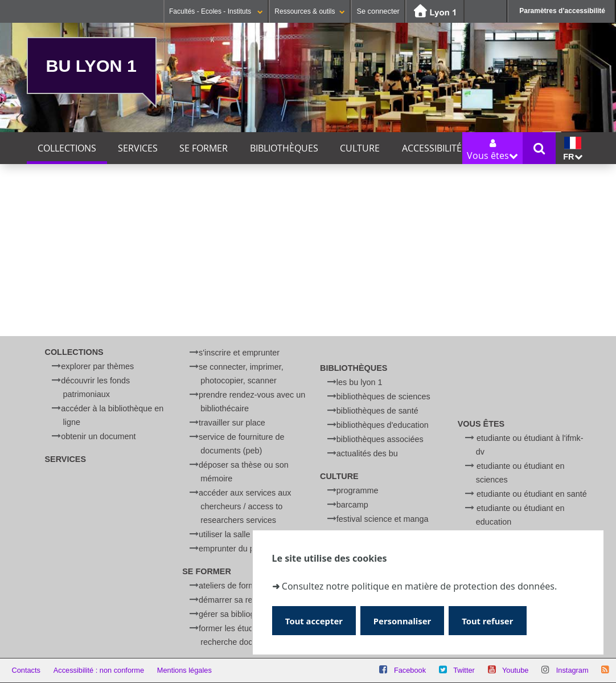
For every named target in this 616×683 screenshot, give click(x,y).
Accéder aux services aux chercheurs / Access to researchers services (245, 506)
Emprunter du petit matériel (248, 549)
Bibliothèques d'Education (383, 425)
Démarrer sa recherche (240, 600)
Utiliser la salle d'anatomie (245, 534)
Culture (360, 148)
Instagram (572, 670)
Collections (67, 148)
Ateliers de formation (236, 586)
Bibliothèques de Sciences (383, 396)
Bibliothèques (284, 148)
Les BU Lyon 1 (360, 382)
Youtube (516, 670)
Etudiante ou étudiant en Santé (532, 494)
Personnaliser (407, 620)
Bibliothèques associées (380, 439)
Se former (204, 148)
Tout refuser (495, 620)
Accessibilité (432, 148)
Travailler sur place (232, 423)
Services (138, 148)
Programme (358, 490)
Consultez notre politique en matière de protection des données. (419, 586)
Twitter (464, 670)
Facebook (410, 670)
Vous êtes (481, 424)
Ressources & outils (310, 11)
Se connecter (378, 11)
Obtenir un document (98, 436)
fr (572, 149)
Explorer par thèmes (97, 366)
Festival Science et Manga (383, 519)
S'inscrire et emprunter (239, 353)
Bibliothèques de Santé (377, 411)
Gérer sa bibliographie (238, 614)
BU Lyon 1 (91, 66)
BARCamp (352, 505)
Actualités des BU (367, 453)
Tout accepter (316, 620)
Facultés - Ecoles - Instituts (216, 11)
